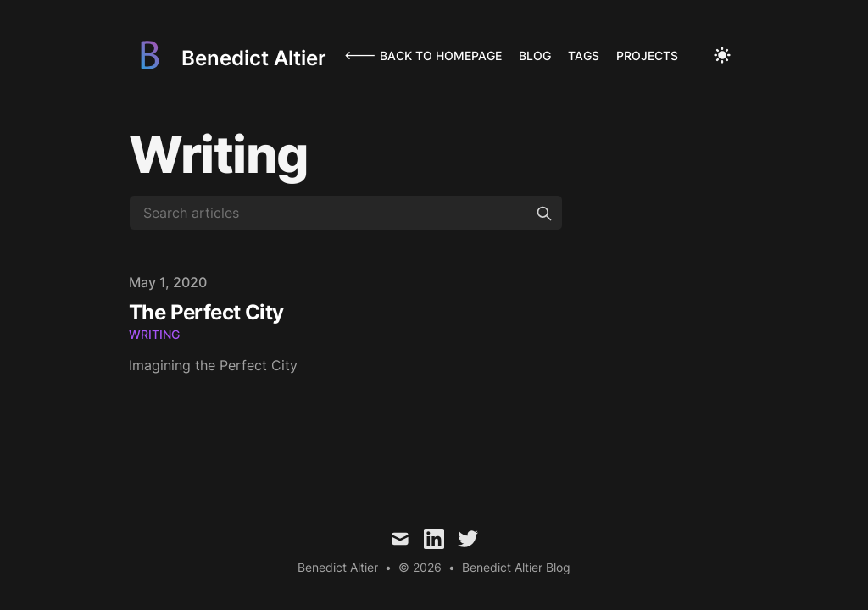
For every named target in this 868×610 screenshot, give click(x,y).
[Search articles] (346, 213)
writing (154, 334)
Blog (535, 55)
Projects (647, 55)
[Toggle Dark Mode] (722, 55)
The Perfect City (206, 312)
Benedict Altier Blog (516, 567)
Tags (584, 55)
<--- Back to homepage (423, 55)
